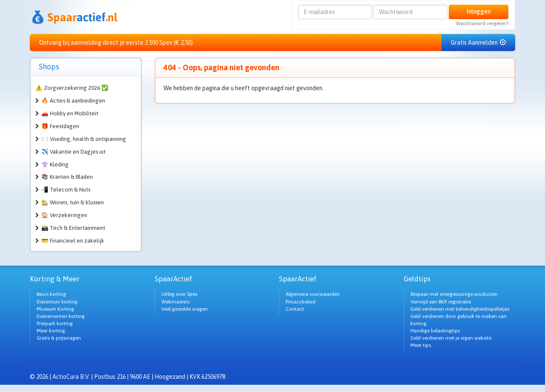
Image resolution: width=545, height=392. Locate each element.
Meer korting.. (52, 331)
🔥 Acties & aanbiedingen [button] (73, 101)
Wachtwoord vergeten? (482, 23)
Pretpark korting (55, 323)
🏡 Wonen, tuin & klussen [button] (73, 202)
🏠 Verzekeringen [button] (64, 215)
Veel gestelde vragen (185, 309)
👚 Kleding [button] (55, 165)
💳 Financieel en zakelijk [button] (73, 241)
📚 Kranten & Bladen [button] (67, 177)
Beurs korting (51, 294)
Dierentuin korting (57, 302)
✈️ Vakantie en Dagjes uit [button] (73, 152)
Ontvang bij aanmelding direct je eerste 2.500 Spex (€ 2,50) (116, 43)
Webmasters (175, 302)
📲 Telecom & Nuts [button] (66, 190)
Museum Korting (55, 309)
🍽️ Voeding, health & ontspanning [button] (84, 139)
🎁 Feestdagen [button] (60, 126)
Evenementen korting (61, 316)
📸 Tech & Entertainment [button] (73, 228)
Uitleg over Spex (179, 294)
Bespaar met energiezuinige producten (454, 294)
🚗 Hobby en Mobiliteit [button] (70, 113)
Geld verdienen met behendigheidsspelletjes (460, 309)
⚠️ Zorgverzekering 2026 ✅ (72, 88)
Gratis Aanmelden (478, 43)
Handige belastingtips (435, 331)
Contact (295, 309)
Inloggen (479, 11)
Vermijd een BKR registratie (441, 302)
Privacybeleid (301, 302)
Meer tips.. (422, 345)
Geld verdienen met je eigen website (451, 338)
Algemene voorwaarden (313, 294)
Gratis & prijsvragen (59, 338)
